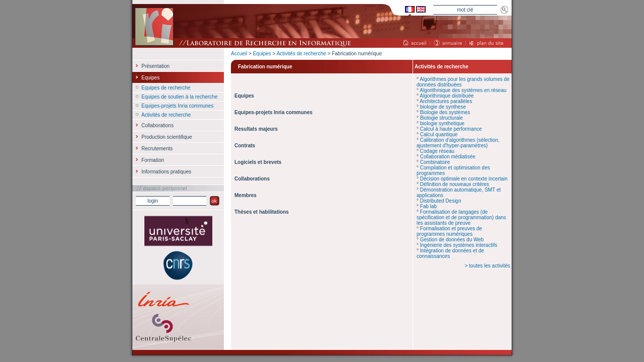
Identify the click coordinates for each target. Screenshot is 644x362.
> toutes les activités (488, 266)
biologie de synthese (443, 107)
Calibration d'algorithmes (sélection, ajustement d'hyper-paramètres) (458, 143)
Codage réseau (437, 151)
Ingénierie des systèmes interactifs (459, 245)
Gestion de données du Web (452, 240)
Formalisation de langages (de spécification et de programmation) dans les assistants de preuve (461, 217)
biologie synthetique (442, 123)
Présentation (155, 66)
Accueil (239, 54)
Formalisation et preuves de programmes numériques (449, 231)
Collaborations (157, 125)
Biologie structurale (441, 118)
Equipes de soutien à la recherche (179, 97)
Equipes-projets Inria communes (177, 106)
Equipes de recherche (166, 88)
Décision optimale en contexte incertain (464, 179)
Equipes (262, 54)
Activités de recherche (301, 54)
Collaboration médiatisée (448, 157)
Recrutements (157, 149)
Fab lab (428, 206)
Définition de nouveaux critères (455, 184)
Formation (153, 160)
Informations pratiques (166, 172)
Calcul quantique (439, 134)
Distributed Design (441, 201)
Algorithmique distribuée (447, 96)
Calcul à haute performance (451, 129)
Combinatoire (435, 162)
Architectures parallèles (446, 101)
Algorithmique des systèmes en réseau (463, 90)
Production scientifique (167, 137)
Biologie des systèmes (445, 112)
